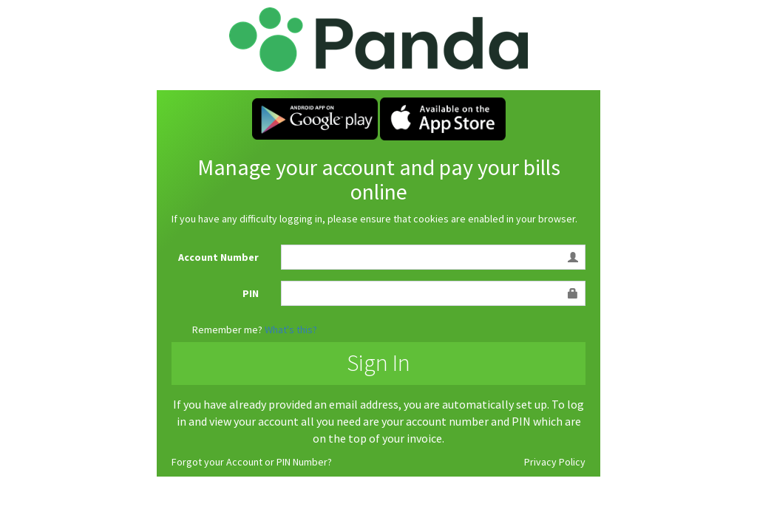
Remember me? (227, 330)
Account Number (218, 257)
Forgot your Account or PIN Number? (252, 462)
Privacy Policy (555, 462)
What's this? (291, 330)
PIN (251, 293)
